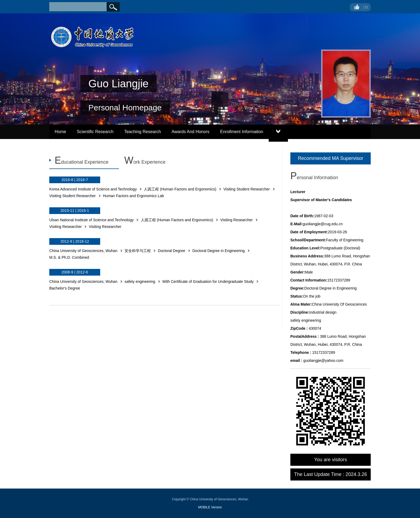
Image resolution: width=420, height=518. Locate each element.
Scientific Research (95, 132)
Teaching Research (143, 132)
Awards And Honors (191, 132)
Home (60, 132)
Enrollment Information (242, 132)
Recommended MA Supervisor (331, 158)
